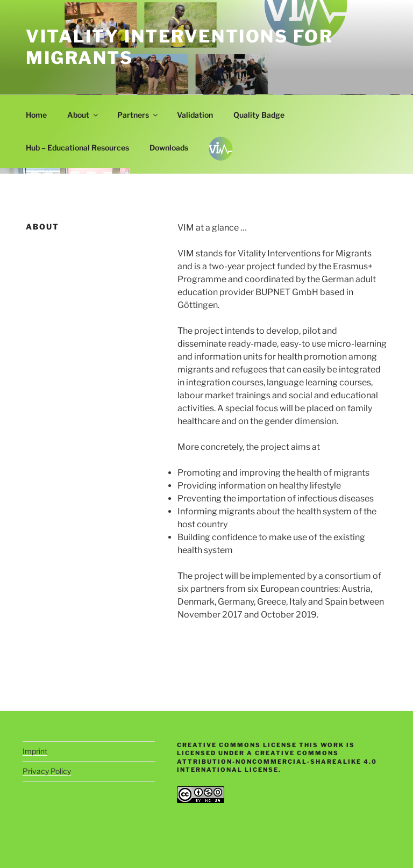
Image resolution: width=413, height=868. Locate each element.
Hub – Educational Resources (77, 148)
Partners (138, 115)
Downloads (169, 148)
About (83, 115)
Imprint (35, 751)
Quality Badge (259, 115)
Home (36, 115)
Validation (195, 115)
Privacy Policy (47, 771)
